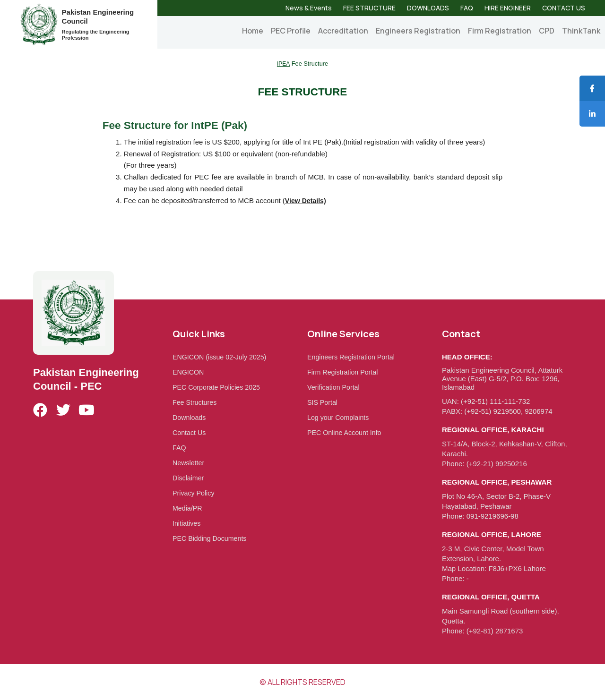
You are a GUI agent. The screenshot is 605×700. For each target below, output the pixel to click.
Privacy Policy (194, 493)
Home (253, 31)
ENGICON (189, 372)
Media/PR (188, 508)
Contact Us (190, 432)
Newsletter (189, 463)
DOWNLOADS (428, 8)
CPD (547, 31)
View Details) (307, 201)
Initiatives (187, 523)
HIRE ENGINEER (508, 8)
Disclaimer (189, 478)
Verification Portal (335, 387)
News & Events (309, 8)
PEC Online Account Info (346, 432)
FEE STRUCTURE (369, 8)
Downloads (190, 417)
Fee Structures (196, 402)
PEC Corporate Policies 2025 (219, 387)
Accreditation (343, 31)
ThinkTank (581, 31)
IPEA (283, 64)
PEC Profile (291, 31)
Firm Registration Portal (345, 372)
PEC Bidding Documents (212, 538)
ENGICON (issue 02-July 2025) (222, 357)
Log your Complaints (340, 417)
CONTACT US (564, 8)
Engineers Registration (418, 31)
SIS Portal (323, 402)
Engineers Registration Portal (353, 357)
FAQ (467, 8)
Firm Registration (500, 31)
